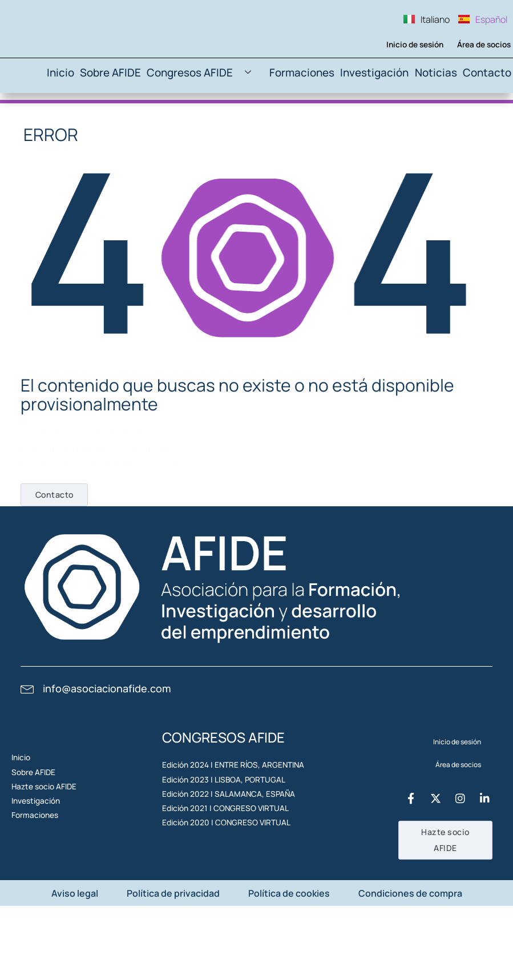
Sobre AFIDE (131, 120)
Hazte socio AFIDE (49, 860)
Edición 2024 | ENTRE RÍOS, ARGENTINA (224, 815)
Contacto (487, 120)
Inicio (79, 120)
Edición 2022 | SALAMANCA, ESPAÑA (220, 868)
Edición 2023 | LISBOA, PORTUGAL (216, 842)
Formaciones (308, 120)
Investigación (375, 120)
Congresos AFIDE (217, 121)
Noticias (435, 120)
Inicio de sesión (409, 89)
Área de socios (478, 89)
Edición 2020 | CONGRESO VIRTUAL (218, 920)
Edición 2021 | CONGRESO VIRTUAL (217, 894)
